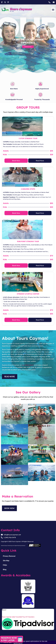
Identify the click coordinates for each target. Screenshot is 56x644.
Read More (40, 161)
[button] (53, 10)
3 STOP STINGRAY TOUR (28, 138)
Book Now (16, 161)
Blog (5, 570)
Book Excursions (28, 47)
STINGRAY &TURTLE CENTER (28, 294)
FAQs (5, 565)
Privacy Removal (9, 556)
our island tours (28, 365)
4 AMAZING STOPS (28, 189)
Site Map (6, 561)
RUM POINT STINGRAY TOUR (28, 242)
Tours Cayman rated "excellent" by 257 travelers (18, 617)
